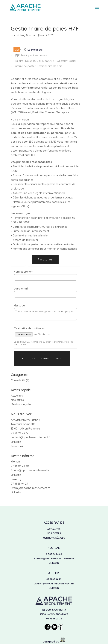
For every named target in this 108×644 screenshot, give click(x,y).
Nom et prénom (23, 272)
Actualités (17, 396)
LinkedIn (16, 442)
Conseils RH (18, 380)
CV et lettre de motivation (30, 328)
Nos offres (17, 400)
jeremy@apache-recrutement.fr (30, 488)
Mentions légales (21, 404)
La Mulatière (35, 50)
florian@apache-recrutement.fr (30, 470)
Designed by (54, 642)
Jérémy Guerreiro (27, 35)
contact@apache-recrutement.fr (31, 437)
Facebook (17, 446)
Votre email (21, 289)
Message (19, 306)
